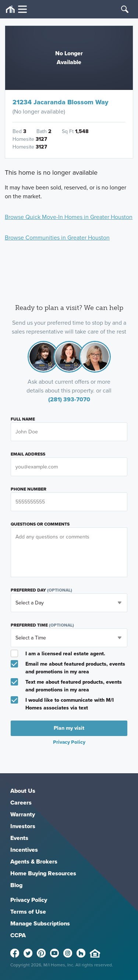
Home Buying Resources (43, 873)
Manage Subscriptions (40, 923)
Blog (16, 885)
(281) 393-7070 (69, 399)
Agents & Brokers (34, 862)
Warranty (23, 814)
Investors (23, 826)
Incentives (24, 850)
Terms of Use (28, 912)
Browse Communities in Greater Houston (57, 238)
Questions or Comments (40, 524)
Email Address (28, 454)
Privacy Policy (69, 742)
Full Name (23, 419)
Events (19, 838)
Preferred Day (41, 590)
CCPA (18, 935)
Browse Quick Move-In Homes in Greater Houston (69, 217)
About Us (23, 791)
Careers (21, 803)
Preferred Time (42, 625)
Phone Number (29, 489)
